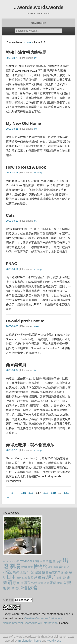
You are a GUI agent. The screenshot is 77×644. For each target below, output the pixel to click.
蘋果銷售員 (16, 365)
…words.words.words (38, 7)
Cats (10, 215)
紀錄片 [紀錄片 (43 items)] (49, 577)
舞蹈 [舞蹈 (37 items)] (7, 582)
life (35, 129)
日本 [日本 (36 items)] (11, 577)
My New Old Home (23, 123)
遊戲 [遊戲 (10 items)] (41, 583)
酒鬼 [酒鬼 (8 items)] (47, 583)
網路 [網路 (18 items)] (67, 577)
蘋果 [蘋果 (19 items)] (16, 583)
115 (23, 493)
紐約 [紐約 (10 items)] (60, 578)
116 (31, 493)
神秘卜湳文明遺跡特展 (26, 52)
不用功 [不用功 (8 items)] (38, 561)
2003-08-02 (12, 370)
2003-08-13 (12, 221)
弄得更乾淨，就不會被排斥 (30, 445)
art (35, 58)
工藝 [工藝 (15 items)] (23, 572)
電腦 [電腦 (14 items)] (53, 583)
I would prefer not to (25, 321)
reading (37, 173)
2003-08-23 (12, 58)
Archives (8, 600)
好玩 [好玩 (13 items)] (67, 567)
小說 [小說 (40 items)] (7, 572)
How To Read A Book (26, 167)
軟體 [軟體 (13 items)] (34, 583)
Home (27, 42)
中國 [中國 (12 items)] (46, 561)
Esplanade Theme (30, 641)
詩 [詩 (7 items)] (22, 583)
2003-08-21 (12, 129)
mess (36, 326)
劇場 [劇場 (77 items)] (15, 566)
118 (46, 493)
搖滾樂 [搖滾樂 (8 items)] (65, 573)
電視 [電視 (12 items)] (60, 583)
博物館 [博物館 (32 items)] (40, 566)
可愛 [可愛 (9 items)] (50, 567)
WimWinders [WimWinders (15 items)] (25, 561)
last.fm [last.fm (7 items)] (6, 561)
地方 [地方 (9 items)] (56, 567)
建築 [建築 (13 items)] (38, 572)
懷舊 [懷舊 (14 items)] (45, 572)
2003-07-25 (12, 450)
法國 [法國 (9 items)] (25, 578)
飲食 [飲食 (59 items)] (33, 588)
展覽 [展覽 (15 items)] (16, 572)
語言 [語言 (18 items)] (27, 583)
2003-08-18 (12, 173)
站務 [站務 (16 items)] (38, 577)
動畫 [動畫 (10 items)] (30, 567)
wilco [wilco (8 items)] (12, 561)
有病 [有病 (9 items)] (19, 578)
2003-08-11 (12, 269)
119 (53, 493)
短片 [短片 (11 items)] (31, 578)
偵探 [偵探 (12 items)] (59, 561)
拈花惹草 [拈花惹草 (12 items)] (55, 572)
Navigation (39, 23)
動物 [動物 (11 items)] (24, 567)
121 (66, 493)
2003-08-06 (12, 326)
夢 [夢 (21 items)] (61, 567)
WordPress (54, 641)
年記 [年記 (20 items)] (31, 572)
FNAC (12, 264)
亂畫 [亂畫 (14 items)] (52, 561)
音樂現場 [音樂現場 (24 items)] (19, 588)
